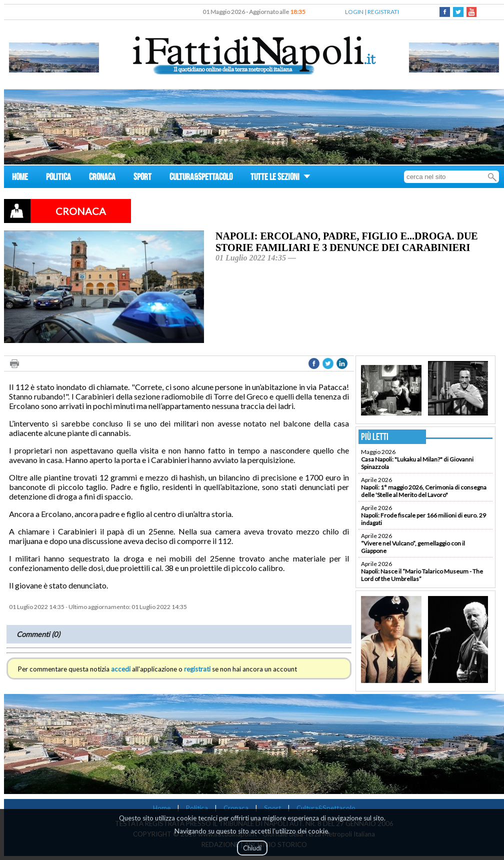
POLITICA (58, 178)
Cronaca (236, 808)
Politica (197, 808)
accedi (121, 669)
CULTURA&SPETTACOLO (201, 178)
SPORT (142, 178)
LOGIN (354, 12)
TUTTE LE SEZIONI (280, 178)
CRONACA (102, 178)
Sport (272, 808)
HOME (20, 178)
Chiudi (252, 848)
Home (162, 808)
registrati (197, 669)
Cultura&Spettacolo (326, 808)
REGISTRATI (383, 12)
